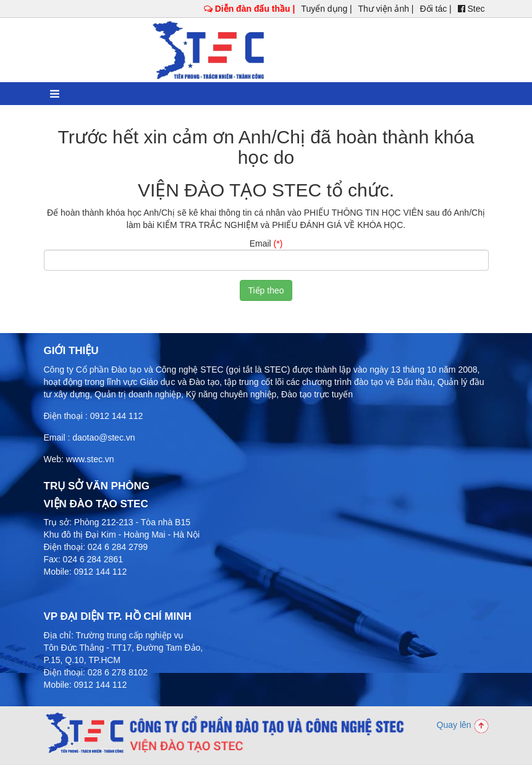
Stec (471, 9)
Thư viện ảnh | (386, 9)
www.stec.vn (90, 459)
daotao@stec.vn (103, 437)
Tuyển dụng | (326, 9)
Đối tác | (435, 9)
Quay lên (463, 725)
